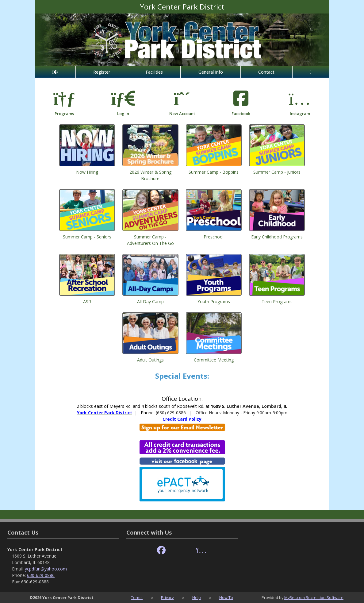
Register (102, 72)
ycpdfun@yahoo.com (46, 569)
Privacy (167, 597)
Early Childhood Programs (277, 237)
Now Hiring (87, 172)
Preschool (214, 237)
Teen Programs (277, 301)
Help (197, 597)
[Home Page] (55, 72)
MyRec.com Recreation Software (314, 597)
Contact (266, 72)
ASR (87, 301)
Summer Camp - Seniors (87, 237)
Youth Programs (214, 301)
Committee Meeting (214, 360)
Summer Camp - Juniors (277, 172)
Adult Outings (150, 360)
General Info (211, 72)
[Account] (311, 72)
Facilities (154, 72)
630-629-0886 (41, 575)
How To (226, 597)
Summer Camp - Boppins (214, 172)
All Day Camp (150, 301)
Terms (137, 597)
